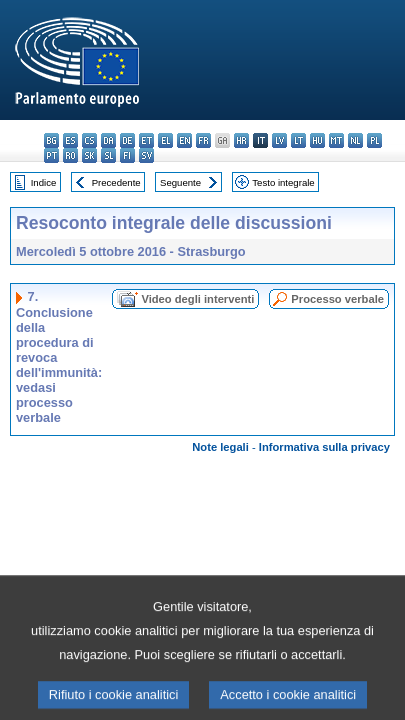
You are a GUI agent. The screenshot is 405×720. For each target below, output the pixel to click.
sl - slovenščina (108, 155)
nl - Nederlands (355, 140)
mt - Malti (336, 140)
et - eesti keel (146, 140)
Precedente (116, 182)
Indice (44, 182)
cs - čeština (89, 140)
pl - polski (374, 140)
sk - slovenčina (89, 155)
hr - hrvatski (241, 140)
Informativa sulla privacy (324, 447)
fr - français (203, 140)
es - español (70, 140)
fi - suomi (127, 155)
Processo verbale (337, 299)
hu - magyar (317, 140)
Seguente (180, 182)
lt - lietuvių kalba (298, 140)
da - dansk (108, 140)
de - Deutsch (127, 140)
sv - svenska (146, 155)
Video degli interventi (197, 299)
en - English (184, 140)
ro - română (70, 155)
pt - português (51, 155)
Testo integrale (283, 182)
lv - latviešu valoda (279, 140)
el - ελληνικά (165, 140)
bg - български (51, 140)
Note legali (220, 447)
